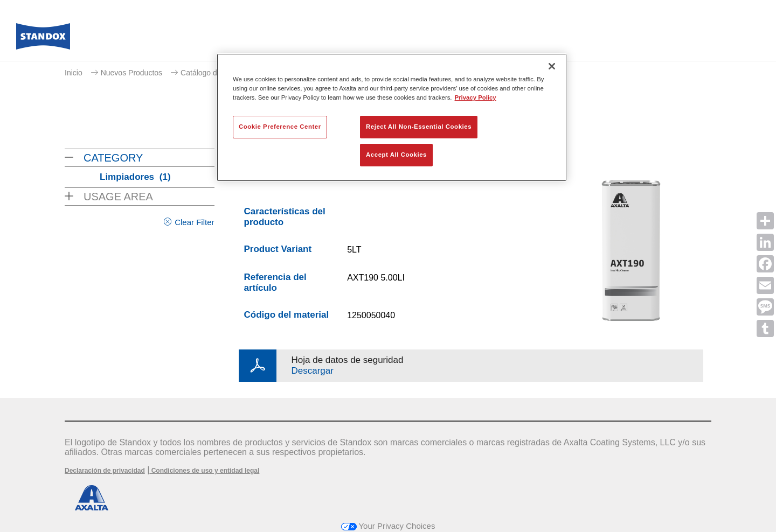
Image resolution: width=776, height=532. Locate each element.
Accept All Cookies (396, 155)
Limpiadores (135, 177)
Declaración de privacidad (105, 471)
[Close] (552, 66)
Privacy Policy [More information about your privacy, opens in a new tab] (476, 97)
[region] (392, 117)
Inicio (74, 73)
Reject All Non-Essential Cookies (419, 127)
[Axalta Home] (43, 39)
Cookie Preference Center (280, 127)
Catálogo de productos (219, 73)
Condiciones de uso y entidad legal (204, 471)
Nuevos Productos (131, 73)
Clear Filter (194, 222)
